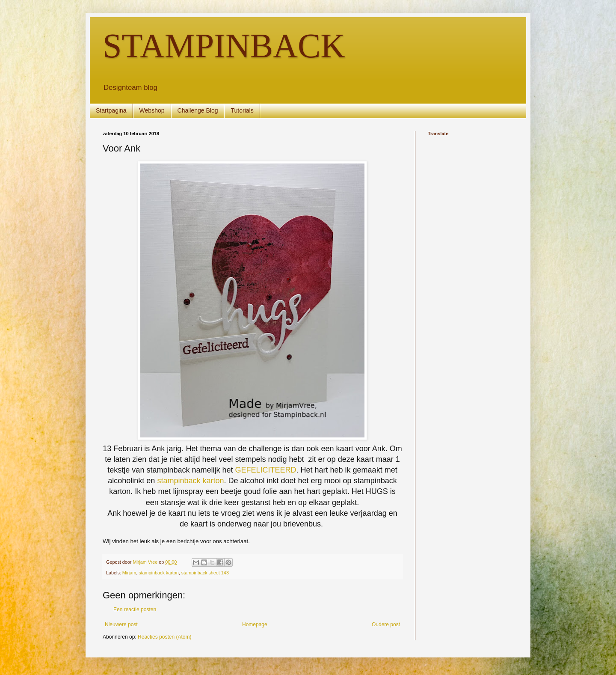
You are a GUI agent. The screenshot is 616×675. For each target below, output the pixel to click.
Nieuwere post (121, 624)
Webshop (152, 110)
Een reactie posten (135, 610)
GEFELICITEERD (266, 470)
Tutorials (242, 110)
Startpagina (111, 110)
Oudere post (386, 624)
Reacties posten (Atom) (164, 637)
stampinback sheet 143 (205, 573)
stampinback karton (190, 481)
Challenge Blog (198, 110)
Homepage (255, 624)
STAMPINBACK (224, 46)
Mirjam (129, 573)
